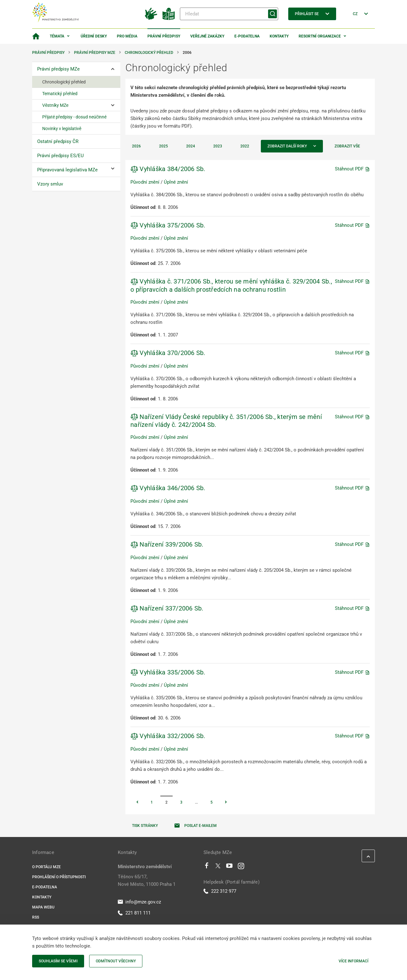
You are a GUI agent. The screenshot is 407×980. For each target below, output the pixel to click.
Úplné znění (176, 182)
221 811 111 (134, 913)
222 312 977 (220, 891)
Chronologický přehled (149, 53)
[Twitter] (218, 867)
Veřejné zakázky (207, 36)
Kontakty (279, 36)
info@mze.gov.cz (139, 902)
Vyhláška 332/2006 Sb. (168, 736)
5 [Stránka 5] (212, 802)
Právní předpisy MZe (95, 53)
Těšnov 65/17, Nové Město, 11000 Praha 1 (147, 880)
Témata (57, 36)
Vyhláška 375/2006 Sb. (168, 225)
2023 (218, 146)
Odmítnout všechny (116, 961)
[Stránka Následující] (226, 803)
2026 (136, 146)
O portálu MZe (46, 867)
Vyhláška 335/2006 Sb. (168, 672)
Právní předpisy (164, 36)
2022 (245, 146)
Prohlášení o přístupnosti (59, 877)
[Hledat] (229, 14)
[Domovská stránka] (36, 36)
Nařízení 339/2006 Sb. (167, 544)
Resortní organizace (320, 36)
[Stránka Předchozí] (137, 803)
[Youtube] (229, 867)
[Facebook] (207, 867)
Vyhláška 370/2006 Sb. (168, 353)
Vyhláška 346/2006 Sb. (168, 488)
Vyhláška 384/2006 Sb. (168, 169)
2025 (163, 146)
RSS (36, 917)
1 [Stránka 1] (152, 802)
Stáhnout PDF (352, 169)
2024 (191, 146)
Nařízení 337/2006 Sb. (167, 608)
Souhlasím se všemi (58, 961)
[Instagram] (241, 867)
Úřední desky (94, 36)
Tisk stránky (145, 826)
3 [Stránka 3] (181, 802)
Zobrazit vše (347, 146)
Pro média (127, 36)
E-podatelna (247, 36)
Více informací (353, 961)
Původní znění (145, 182)
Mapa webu (43, 907)
